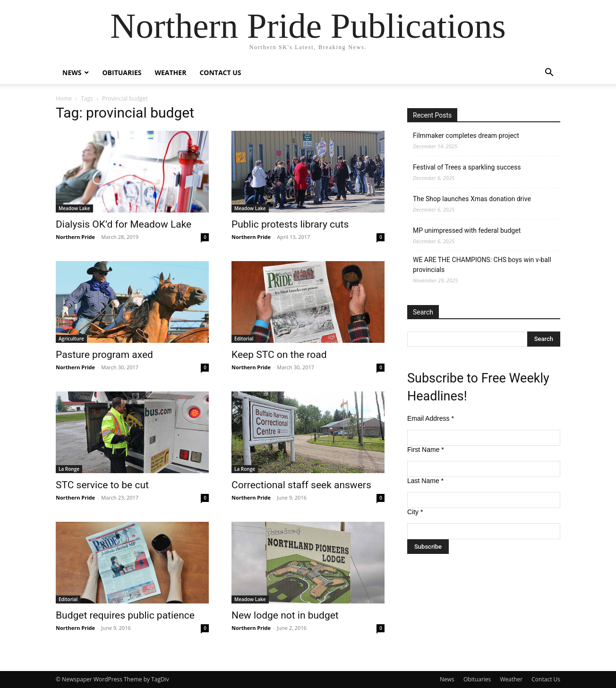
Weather (170, 72)
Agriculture (71, 339)
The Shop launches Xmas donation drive (472, 199)
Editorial (244, 339)
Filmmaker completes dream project (466, 136)
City (415, 512)
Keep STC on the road (279, 355)
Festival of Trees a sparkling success (467, 167)
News (72, 72)
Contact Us (220, 72)
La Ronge (69, 469)
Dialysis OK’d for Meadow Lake (124, 224)
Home (64, 98)
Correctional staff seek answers (301, 485)
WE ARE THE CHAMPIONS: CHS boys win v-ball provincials (482, 265)
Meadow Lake (74, 208)
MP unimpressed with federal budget (467, 230)
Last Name (425, 481)
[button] (549, 73)
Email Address (431, 418)
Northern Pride (75, 237)
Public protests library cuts (290, 224)
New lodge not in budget (285, 615)
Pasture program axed (104, 355)
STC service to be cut (102, 485)
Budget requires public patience (125, 615)
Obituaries (122, 72)
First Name (426, 450)
